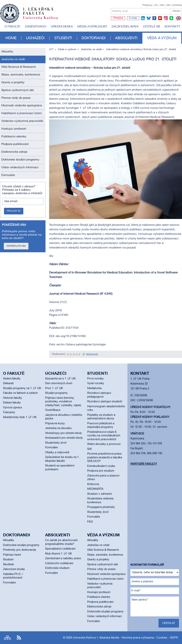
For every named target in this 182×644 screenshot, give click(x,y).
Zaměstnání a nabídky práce (63, 558)
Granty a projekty (13, 83)
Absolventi (126, 38)
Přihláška (118, 18)
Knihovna (93, 484)
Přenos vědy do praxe (16, 98)
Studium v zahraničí (100, 494)
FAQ (90, 522)
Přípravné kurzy (55, 424)
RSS (19, 638)
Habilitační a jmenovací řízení (22, 113)
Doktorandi (94, 38)
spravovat (92, 354)
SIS (168, 5)
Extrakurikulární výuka (101, 466)
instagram (166, 18)
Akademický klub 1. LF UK (20, 417)
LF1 (51, 49)
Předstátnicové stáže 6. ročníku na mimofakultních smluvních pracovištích (104, 436)
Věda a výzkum (162, 38)
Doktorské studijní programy (20, 160)
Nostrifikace (53, 410)
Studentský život (56, 443)
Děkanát (8, 383)
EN (178, 20)
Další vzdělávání (125, 27)
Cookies (162, 638)
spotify (171, 18)
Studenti (63, 38)
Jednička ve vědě (13, 59)
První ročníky (95, 379)
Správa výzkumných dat (18, 90)
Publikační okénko (14, 137)
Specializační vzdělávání (60, 549)
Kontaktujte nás (16, 246)
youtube (160, 18)
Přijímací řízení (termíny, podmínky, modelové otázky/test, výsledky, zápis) (63, 402)
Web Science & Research (19, 67)
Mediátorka (94, 388)
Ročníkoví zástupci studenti (105, 402)
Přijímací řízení (12, 555)
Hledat (176, 11)
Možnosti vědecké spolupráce (22, 106)
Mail (162, 5)
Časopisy (9, 412)
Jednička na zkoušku (58, 428)
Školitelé (8, 565)
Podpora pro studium (101, 471)
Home (11, 38)
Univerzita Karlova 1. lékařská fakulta (96, 638)
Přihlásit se (14, 211)
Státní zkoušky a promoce (104, 444)
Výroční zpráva (12, 408)
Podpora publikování (15, 144)
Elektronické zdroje (14, 152)
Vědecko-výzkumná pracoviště (22, 121)
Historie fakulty (13, 398)
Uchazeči (35, 38)
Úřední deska (62, 27)
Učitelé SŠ (151, 27)
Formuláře (8, 175)
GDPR (174, 638)
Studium (8, 560)
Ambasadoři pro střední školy (64, 438)
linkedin (143, 18)
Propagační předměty (101, 507)
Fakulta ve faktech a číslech (20, 393)
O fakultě (12, 27)
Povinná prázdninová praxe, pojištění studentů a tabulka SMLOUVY (105, 457)
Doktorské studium (57, 568)
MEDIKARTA (95, 489)
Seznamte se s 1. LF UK (60, 379)
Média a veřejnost (92, 27)
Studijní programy (56, 393)
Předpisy (147, 5)
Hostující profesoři (14, 129)
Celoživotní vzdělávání (59, 563)
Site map (7, 638)
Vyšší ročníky (96, 383)
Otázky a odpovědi (57, 452)
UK (156, 5)
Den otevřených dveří (59, 383)
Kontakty (177, 5)
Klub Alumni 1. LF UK (58, 554)
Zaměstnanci (36, 27)
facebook (154, 18)
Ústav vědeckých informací (20, 167)
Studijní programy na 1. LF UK (22, 388)
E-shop (133, 18)
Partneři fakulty (144, 464)
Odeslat (169, 623)
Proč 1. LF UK (54, 388)
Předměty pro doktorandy (20, 550)
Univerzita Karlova (43, 20)
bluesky (149, 18)
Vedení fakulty (12, 379)
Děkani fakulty (12, 403)
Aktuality (7, 52)
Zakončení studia (14, 569)
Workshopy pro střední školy (64, 433)
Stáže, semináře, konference (21, 75)
